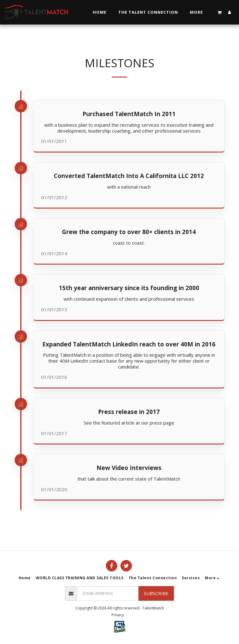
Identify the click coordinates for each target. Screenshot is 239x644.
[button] (220, 12)
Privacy (118, 615)
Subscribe (156, 593)
